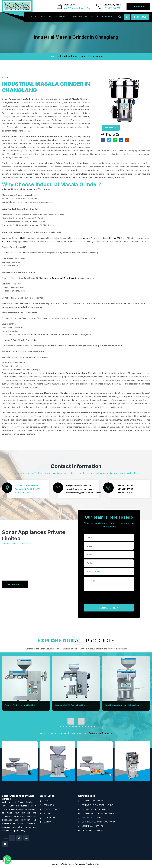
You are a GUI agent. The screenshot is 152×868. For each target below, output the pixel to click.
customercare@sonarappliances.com (83, 493)
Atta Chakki (20, 238)
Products (46, 17)
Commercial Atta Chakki (91, 238)
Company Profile (78, 17)
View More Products (101, 733)
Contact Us (50, 822)
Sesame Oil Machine (91, 818)
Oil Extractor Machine (93, 830)
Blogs (95, 17)
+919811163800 (125, 493)
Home (34, 17)
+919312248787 (112, 8)
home (53, 56)
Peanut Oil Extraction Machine (97, 805)
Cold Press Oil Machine (93, 801)
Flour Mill (6, 242)
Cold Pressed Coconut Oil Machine (99, 813)
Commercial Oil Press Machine (97, 809)
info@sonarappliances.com (77, 8)
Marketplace (50, 818)
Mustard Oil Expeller (92, 826)
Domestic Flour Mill (111, 238)
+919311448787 (125, 486)
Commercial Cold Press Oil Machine (99, 822)
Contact (107, 17)
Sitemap (60, 17)
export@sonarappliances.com (80, 489)
